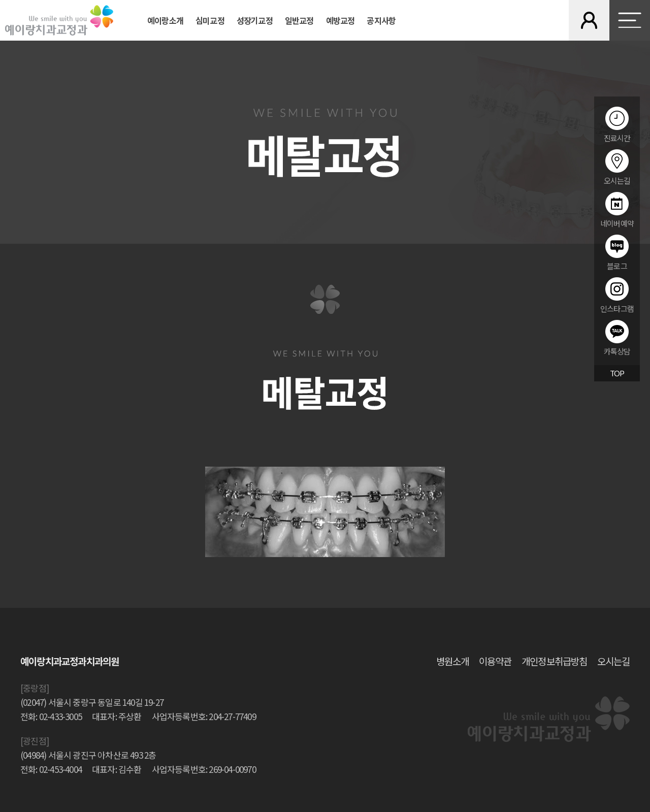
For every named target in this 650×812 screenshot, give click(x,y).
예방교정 (340, 20)
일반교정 (299, 20)
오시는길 (613, 661)
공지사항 (381, 20)
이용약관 (495, 661)
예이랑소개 (165, 20)
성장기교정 (255, 20)
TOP (617, 373)
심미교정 (210, 20)
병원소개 (452, 661)
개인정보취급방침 (554, 661)
